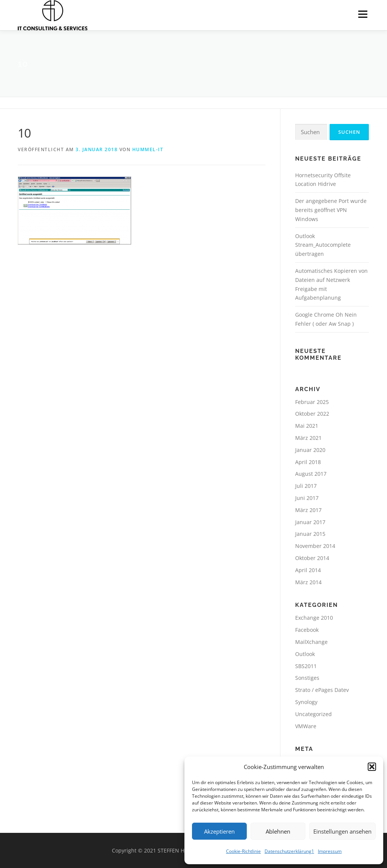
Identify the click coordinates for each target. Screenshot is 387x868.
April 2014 (308, 570)
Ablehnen (278, 831)
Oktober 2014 (312, 558)
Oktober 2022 (312, 414)
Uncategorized (313, 714)
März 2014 (308, 582)
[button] (372, 767)
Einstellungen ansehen (342, 831)
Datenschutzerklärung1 (289, 851)
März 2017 (308, 510)
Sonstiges (307, 678)
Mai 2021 (307, 426)
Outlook (305, 654)
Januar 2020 (310, 450)
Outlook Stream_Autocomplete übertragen (323, 245)
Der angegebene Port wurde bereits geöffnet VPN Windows (331, 210)
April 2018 (308, 462)
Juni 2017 (307, 498)
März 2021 (308, 438)
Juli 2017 (306, 486)
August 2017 (311, 474)
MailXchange (311, 642)
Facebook (307, 630)
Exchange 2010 (314, 618)
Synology (306, 702)
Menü (363, 14)
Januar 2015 (310, 534)
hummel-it (148, 149)
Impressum (330, 851)
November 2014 (315, 546)
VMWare (306, 726)
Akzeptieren (219, 831)
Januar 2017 (310, 522)
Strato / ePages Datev (322, 690)
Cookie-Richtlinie (243, 851)
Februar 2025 (312, 402)
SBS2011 (306, 666)
